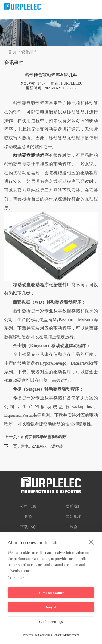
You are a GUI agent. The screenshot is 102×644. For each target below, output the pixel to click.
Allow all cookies (51, 593)
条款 (28, 517)
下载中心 (28, 527)
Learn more (16, 578)
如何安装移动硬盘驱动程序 (44, 437)
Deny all (51, 607)
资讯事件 (30, 52)
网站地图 (74, 517)
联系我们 (74, 506)
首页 (12, 52)
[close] (91, 542)
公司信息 (28, 506)
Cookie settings (51, 622)
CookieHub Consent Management (58, 635)
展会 (74, 527)
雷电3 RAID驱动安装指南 (42, 447)
